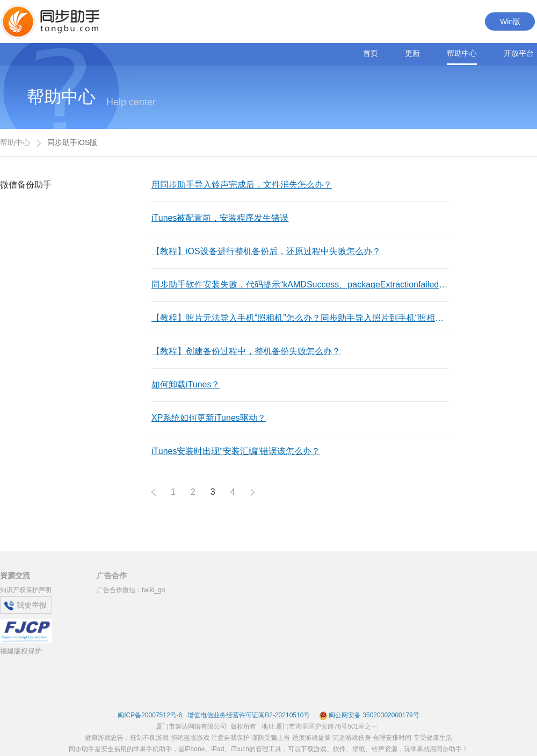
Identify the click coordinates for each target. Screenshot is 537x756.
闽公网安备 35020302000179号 (369, 715)
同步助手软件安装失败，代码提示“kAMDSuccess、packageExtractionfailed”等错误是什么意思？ (308, 285)
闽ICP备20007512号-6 (150, 715)
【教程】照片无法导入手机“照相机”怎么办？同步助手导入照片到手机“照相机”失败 (307, 318)
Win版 (510, 21)
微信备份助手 (26, 185)
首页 (371, 53)
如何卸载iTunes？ (186, 384)
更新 (412, 53)
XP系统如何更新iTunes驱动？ (209, 418)
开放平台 (519, 53)
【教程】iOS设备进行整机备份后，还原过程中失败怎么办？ (266, 251)
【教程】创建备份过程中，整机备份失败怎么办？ (246, 351)
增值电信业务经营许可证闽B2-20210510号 (248, 715)
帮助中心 (462, 53)
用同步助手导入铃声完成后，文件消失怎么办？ (242, 185)
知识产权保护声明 (26, 590)
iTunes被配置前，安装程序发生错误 (220, 218)
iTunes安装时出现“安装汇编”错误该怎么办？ (236, 451)
